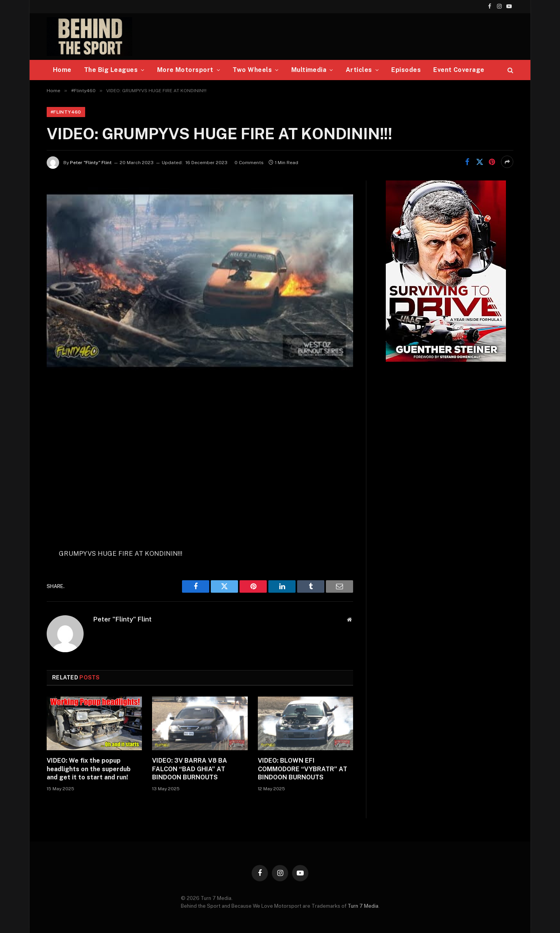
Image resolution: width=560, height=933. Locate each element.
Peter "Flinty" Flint (91, 163)
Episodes (406, 70)
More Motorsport (185, 70)
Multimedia (309, 70)
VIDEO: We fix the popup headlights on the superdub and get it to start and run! (89, 769)
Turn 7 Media (363, 906)
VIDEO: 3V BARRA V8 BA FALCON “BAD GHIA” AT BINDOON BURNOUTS (190, 769)
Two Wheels (252, 70)
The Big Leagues (111, 70)
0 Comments (249, 163)
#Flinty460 (66, 112)
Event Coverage (459, 70)
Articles (359, 70)
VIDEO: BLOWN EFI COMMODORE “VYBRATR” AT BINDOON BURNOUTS (303, 769)
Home (62, 70)
